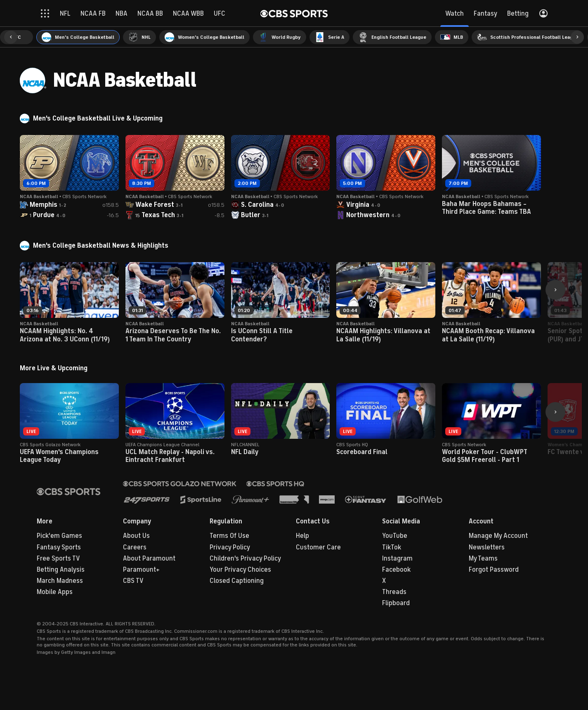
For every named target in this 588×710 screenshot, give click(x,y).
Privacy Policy (230, 547)
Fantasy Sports (59, 547)
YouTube (395, 536)
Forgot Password (494, 570)
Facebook (396, 570)
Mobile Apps (55, 592)
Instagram (397, 559)
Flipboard (396, 603)
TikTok (392, 547)
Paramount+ (141, 570)
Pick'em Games (59, 536)
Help (302, 536)
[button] (11, 37)
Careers (135, 547)
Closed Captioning (237, 581)
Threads (394, 592)
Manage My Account (498, 536)
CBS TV (133, 581)
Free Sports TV (58, 559)
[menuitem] (78, 37)
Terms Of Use (229, 536)
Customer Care (318, 547)
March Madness (60, 581)
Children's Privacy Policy (245, 559)
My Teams (483, 559)
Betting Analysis (61, 570)
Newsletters (487, 547)
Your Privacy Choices (240, 570)
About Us (136, 536)
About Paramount (149, 559)
